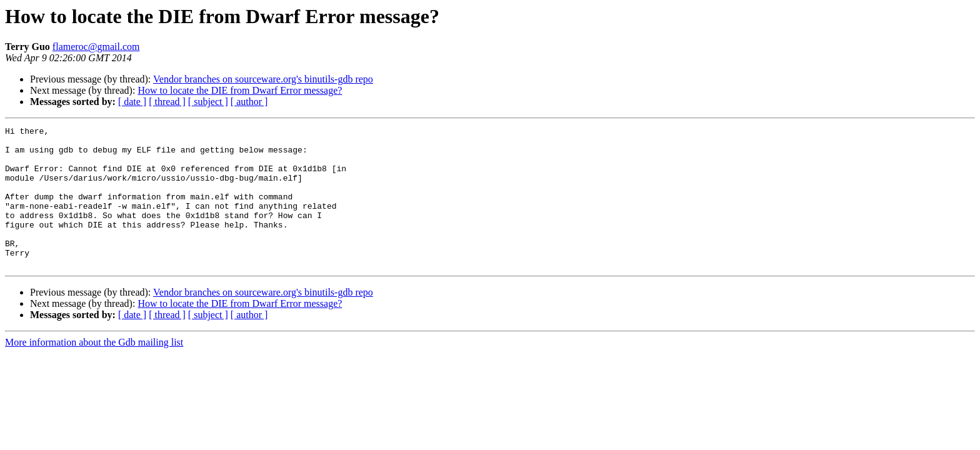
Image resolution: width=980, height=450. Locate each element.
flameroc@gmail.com (96, 47)
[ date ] (132, 102)
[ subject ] (208, 102)
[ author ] (249, 102)
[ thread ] (167, 102)
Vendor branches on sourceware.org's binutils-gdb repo (263, 79)
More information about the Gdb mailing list (94, 370)
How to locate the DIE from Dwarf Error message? (240, 90)
